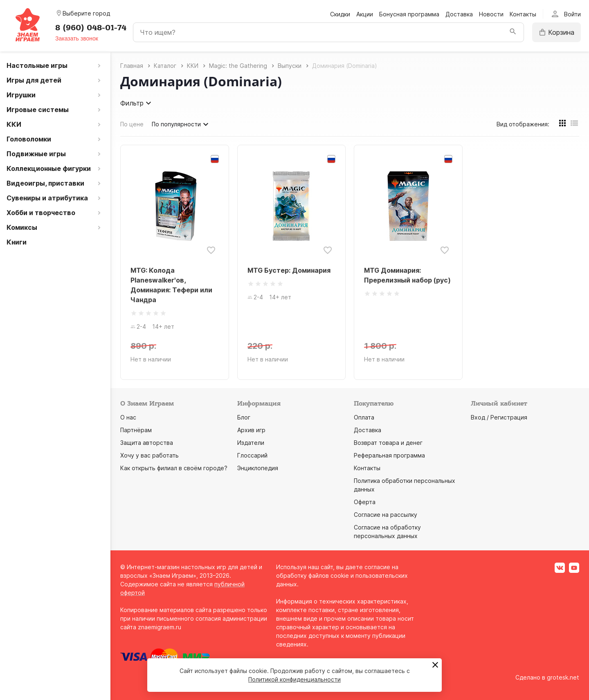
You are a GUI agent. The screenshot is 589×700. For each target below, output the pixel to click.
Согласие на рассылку (386, 515)
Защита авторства (147, 443)
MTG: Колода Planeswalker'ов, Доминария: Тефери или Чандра (171, 285)
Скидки (340, 14)
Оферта (365, 502)
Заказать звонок (77, 38)
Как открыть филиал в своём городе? (174, 468)
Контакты (523, 14)
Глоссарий (252, 455)
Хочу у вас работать (149, 455)
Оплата (364, 417)
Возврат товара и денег (388, 443)
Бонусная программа (409, 14)
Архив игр (251, 430)
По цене (132, 124)
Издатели (251, 443)
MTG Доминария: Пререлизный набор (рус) (407, 275)
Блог (244, 417)
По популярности (181, 124)
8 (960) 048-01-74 (91, 28)
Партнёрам (136, 430)
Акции (365, 14)
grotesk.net (563, 677)
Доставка (459, 14)
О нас (128, 417)
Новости (491, 14)
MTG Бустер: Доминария (289, 270)
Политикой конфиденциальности (294, 679)
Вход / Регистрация (499, 417)
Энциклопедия (258, 468)
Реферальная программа (389, 455)
